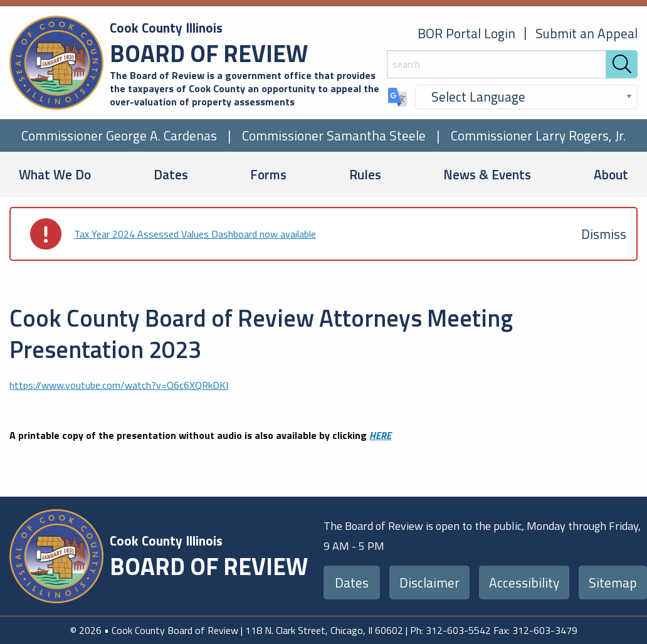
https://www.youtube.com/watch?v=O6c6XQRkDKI (119, 385)
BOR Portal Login (466, 33)
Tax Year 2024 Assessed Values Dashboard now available (195, 234)
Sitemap (613, 583)
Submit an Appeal (587, 33)
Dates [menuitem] (171, 174)
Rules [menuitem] (365, 174)
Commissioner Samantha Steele (334, 135)
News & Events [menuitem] (487, 174)
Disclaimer (429, 583)
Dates (352, 583)
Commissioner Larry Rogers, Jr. (538, 135)
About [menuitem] (611, 174)
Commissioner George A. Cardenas (119, 135)
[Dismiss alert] (604, 234)
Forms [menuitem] (268, 174)
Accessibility (524, 583)
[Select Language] (526, 97)
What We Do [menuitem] (55, 174)
